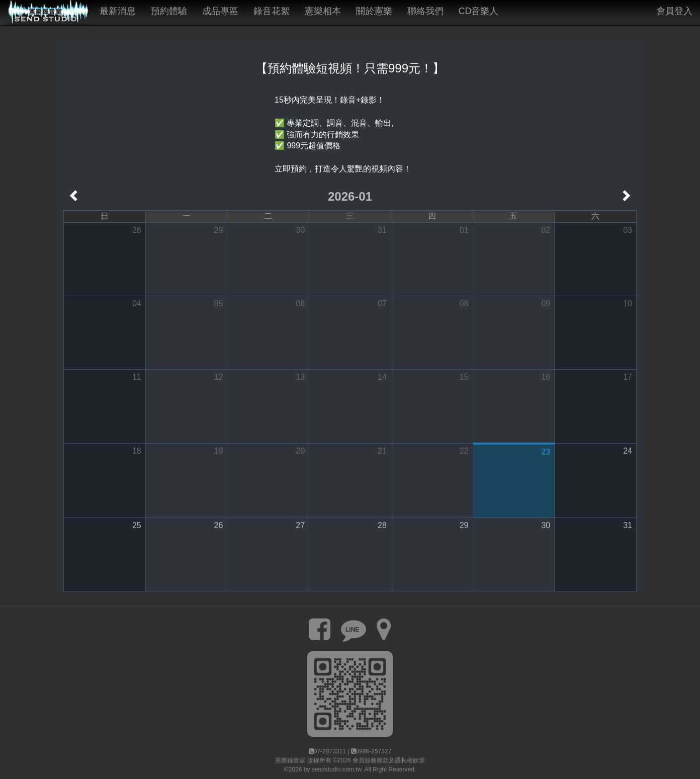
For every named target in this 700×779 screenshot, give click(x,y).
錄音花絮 (272, 11)
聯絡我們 (425, 11)
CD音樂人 (479, 11)
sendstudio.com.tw (337, 769)
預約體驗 (169, 11)
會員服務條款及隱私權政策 (389, 760)
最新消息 (118, 11)
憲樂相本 (323, 11)
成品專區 (220, 11)
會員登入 (674, 11)
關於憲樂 (374, 11)
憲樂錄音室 (290, 760)
